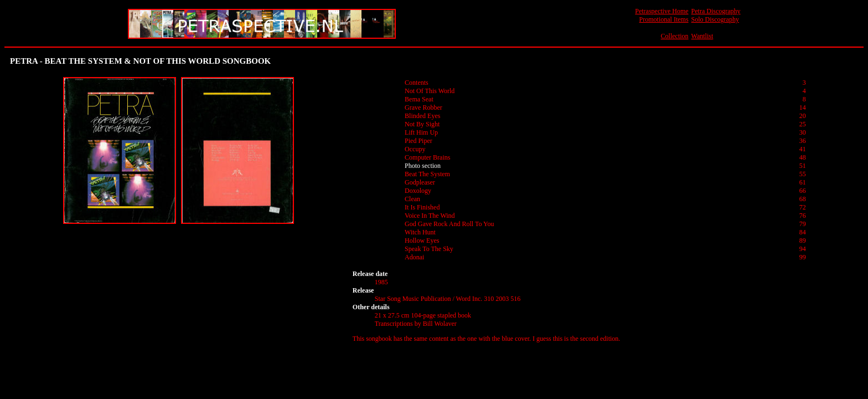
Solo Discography (715, 19)
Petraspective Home (662, 11)
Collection (675, 36)
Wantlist (702, 36)
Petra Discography (716, 11)
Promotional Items (664, 19)
